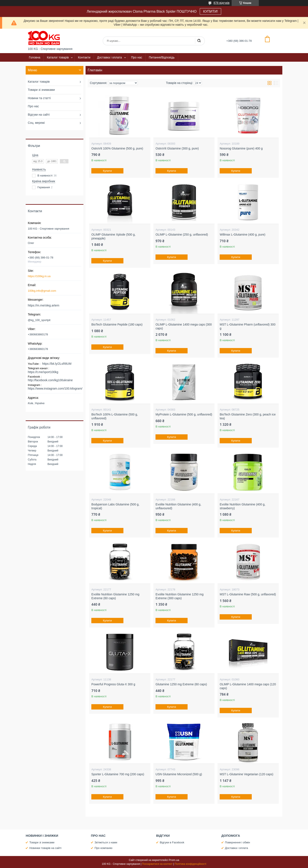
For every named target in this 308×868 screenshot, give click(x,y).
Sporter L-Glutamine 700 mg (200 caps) (118, 774)
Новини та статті (39, 98)
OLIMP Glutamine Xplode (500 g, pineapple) (113, 236)
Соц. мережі (36, 123)
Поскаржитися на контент (157, 864)
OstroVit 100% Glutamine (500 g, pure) (117, 148)
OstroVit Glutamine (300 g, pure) (177, 148)
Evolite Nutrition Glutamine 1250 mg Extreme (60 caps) (115, 596)
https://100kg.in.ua (39, 276)
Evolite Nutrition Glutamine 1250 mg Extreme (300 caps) (179, 596)
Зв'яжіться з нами (106, 842)
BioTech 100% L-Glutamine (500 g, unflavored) (115, 416)
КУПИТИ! (210, 11)
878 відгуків (221, 3)
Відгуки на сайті (39, 115)
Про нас (137, 57)
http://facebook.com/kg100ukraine (50, 380)
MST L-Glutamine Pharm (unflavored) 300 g (247, 326)
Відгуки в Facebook (172, 842)
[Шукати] (199, 41)
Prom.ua (174, 860)
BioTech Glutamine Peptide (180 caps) (117, 324)
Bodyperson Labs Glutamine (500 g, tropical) (115, 506)
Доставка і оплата (110, 57)
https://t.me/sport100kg (43, 372)
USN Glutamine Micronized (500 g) (179, 774)
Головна (35, 57)
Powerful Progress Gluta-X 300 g (113, 684)
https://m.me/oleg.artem (44, 305)
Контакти (84, 57)
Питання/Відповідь (162, 57)
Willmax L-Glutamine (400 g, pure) (242, 235)
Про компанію (104, 848)
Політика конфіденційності (191, 864)
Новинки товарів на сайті (45, 848)
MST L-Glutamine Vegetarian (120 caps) (246, 774)
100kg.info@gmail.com (42, 291)
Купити (108, 171)
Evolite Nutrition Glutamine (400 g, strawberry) (242, 506)
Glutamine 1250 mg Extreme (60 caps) (181, 684)
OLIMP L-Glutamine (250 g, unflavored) (182, 235)
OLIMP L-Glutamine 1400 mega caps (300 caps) (184, 326)
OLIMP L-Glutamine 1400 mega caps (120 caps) (248, 686)
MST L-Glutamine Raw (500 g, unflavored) (248, 594)
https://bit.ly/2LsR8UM (57, 364)
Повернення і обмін (238, 842)
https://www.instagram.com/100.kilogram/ (55, 388)
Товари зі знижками (41, 90)
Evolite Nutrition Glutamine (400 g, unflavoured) (178, 506)
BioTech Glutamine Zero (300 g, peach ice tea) (248, 416)
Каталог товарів (58, 57)
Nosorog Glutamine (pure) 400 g (241, 148)
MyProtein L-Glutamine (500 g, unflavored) (184, 414)
